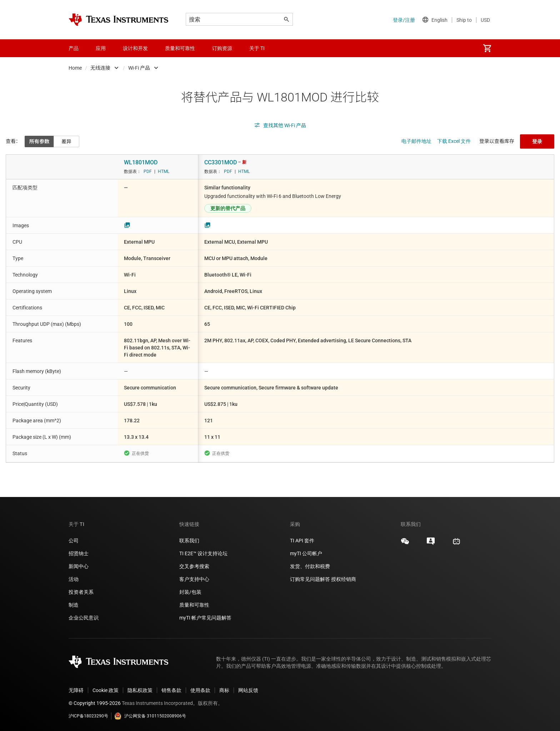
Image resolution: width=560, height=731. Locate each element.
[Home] (119, 20)
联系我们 (189, 541)
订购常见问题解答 (310, 579)
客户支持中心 (194, 579)
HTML (164, 171)
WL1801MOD (141, 162)
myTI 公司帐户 (306, 553)
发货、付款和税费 (310, 566)
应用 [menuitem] (101, 48)
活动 (74, 579)
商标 (224, 690)
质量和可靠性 (195, 605)
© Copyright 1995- (95, 703)
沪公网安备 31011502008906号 (150, 716)
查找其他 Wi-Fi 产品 (280, 125)
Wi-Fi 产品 (139, 68)
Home (75, 68)
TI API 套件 (302, 541)
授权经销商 (344, 579)
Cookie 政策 (106, 690)
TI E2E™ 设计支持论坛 (203, 553)
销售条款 (171, 690)
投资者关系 (81, 592)
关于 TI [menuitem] (257, 48)
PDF (148, 171)
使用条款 (200, 690)
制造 (74, 605)
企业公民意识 (84, 618)
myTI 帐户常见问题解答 (205, 618)
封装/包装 (190, 592)
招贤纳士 (79, 553)
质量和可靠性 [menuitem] (180, 48)
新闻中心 (79, 566)
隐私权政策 (140, 690)
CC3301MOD (221, 162)
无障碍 (76, 690)
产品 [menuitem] (74, 48)
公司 (74, 541)
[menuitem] (487, 48)
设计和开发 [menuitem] (135, 48)
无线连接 (100, 68)
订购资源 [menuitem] (222, 48)
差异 (66, 141)
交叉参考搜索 (194, 566)
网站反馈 (248, 690)
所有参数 (39, 141)
